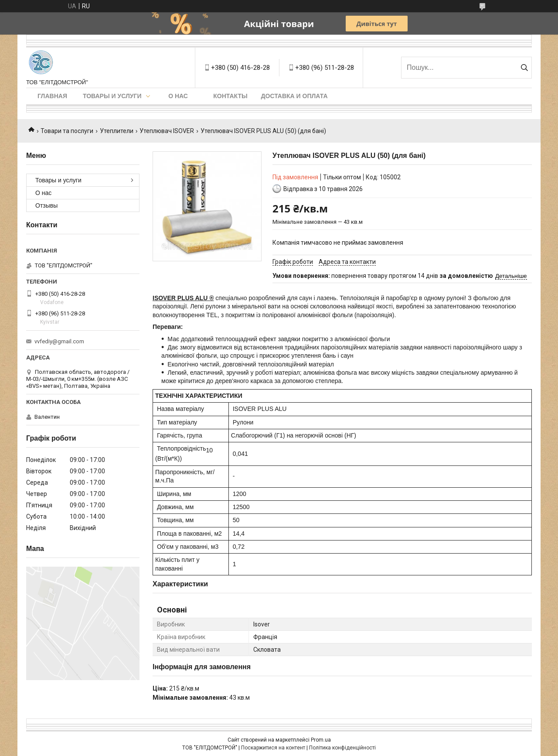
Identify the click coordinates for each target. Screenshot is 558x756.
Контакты (230, 96)
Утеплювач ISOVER (167, 131)
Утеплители (117, 131)
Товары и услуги (112, 96)
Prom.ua (321, 740)
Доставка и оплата (294, 96)
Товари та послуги (67, 131)
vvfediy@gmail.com (59, 341)
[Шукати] (524, 68)
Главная (52, 96)
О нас (178, 96)
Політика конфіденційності (342, 748)
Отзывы (46, 205)
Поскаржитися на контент (273, 748)
